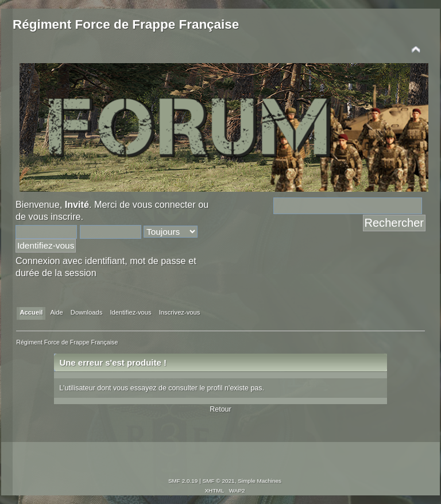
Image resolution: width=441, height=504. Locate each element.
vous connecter (164, 204)
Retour (220, 409)
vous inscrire (55, 216)
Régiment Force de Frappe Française (126, 24)
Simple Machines (260, 481)
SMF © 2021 (219, 481)
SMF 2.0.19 (183, 481)
